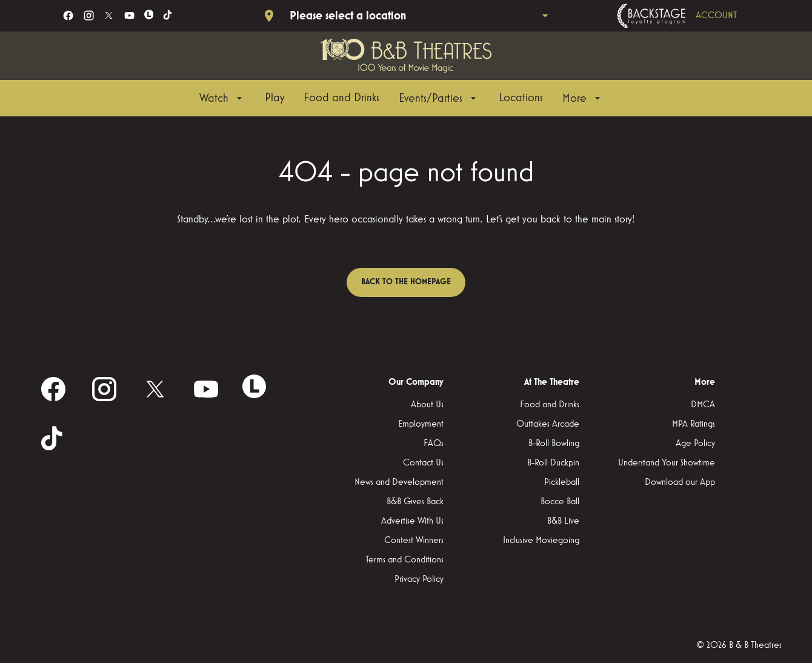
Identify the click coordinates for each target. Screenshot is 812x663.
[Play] (275, 98)
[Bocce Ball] (560, 502)
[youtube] (129, 15)
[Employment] (421, 424)
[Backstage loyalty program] (694, 16)
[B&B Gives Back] (415, 502)
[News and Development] (399, 482)
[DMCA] (703, 405)
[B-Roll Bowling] (554, 444)
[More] (583, 98)
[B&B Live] (563, 521)
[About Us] (427, 405)
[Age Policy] (695, 444)
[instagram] (89, 15)
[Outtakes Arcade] (548, 424)
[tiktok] (168, 15)
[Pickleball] (562, 482)
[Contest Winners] (414, 541)
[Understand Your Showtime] (667, 463)
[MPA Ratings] (694, 424)
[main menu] (401, 98)
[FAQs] (434, 444)
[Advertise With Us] (412, 521)
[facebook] (68, 15)
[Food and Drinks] (341, 98)
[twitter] (109, 15)
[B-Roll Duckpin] (553, 463)
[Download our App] (680, 482)
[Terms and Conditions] (404, 560)
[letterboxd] (149, 15)
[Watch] (222, 98)
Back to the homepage (406, 282)
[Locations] (521, 98)
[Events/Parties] (439, 98)
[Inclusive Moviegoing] (541, 541)
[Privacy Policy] (419, 579)
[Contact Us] (423, 463)
